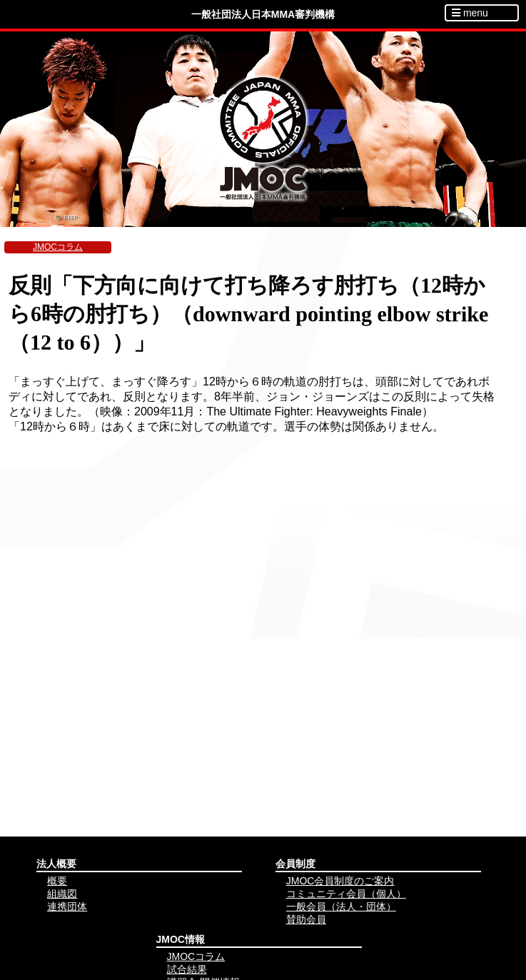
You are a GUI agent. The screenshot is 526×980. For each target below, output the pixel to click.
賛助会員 (306, 919)
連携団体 (67, 906)
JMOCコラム (58, 247)
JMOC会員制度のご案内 (340, 881)
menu (470, 13)
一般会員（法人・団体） (341, 906)
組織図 (62, 894)
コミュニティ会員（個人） (346, 894)
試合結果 (187, 969)
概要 (57, 881)
